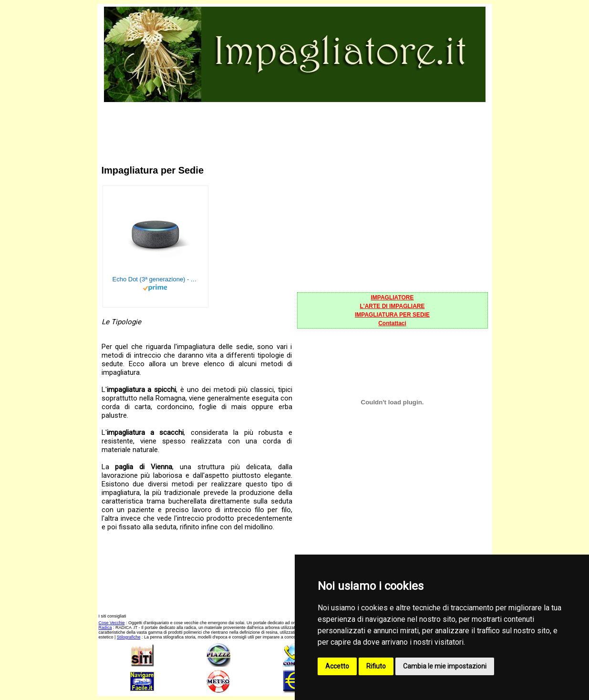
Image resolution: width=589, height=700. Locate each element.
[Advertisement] (295, 125)
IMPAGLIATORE (393, 298)
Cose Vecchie (112, 623)
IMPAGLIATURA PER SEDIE (392, 315)
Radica (105, 628)
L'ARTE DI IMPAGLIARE (393, 306)
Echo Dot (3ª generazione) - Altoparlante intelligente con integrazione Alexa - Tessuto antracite (155, 279)
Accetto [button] (337, 666)
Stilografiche (129, 637)
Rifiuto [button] (376, 666)
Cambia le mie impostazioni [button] (445, 666)
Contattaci (392, 323)
